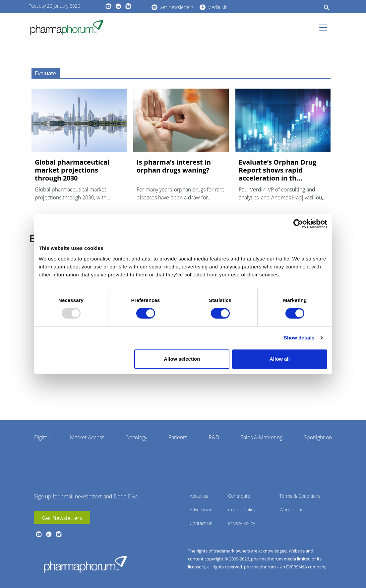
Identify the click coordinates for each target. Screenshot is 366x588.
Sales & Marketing (261, 437)
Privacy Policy (242, 523)
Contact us (201, 523)
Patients (178, 437)
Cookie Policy (242, 510)
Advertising (201, 510)
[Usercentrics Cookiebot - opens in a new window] (298, 224)
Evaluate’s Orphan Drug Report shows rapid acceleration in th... (277, 170)
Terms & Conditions (300, 496)
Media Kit (217, 7)
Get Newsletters (177, 7)
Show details (299, 338)
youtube (108, 6)
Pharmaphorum (85, 564)
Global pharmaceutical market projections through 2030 (72, 170)
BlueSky (128, 6)
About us (199, 496)
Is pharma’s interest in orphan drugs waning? (174, 166)
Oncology (136, 437)
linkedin (118, 6)
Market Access (87, 437)
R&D (214, 437)
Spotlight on (318, 437)
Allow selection (182, 359)
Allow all (280, 359)
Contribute (239, 496)
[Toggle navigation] (325, 28)
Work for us (291, 510)
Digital (41, 437)
